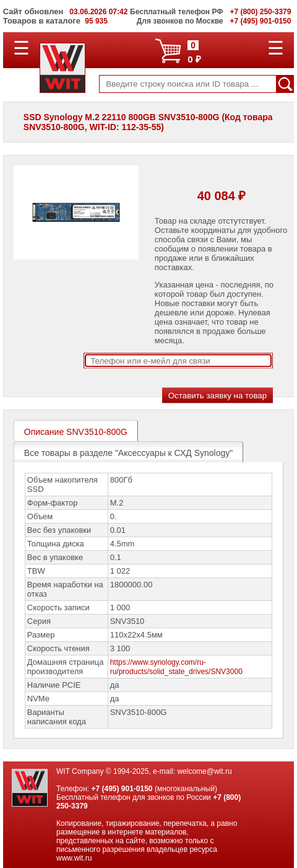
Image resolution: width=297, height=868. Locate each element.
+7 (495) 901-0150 (122, 789)
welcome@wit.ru (204, 771)
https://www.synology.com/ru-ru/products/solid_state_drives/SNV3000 (176, 667)
